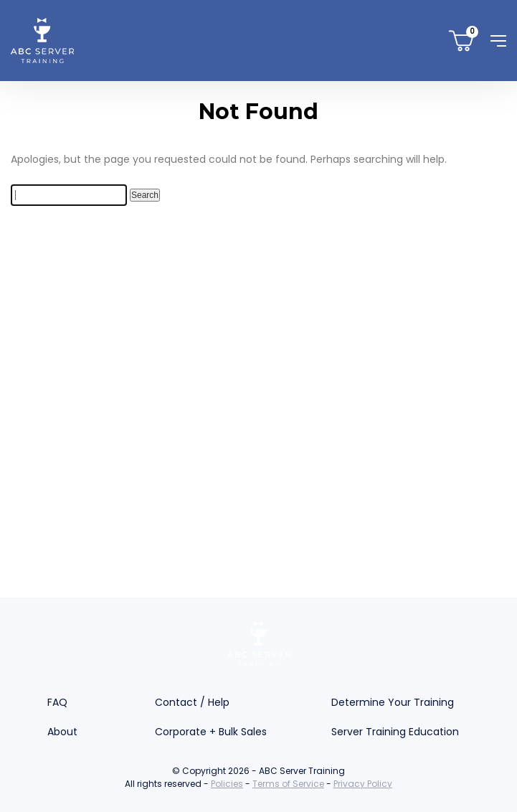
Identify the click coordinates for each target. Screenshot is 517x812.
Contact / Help (192, 702)
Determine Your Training (393, 702)
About (62, 732)
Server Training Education (395, 732)
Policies (227, 784)
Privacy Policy (363, 784)
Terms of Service (288, 784)
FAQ (57, 702)
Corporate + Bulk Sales (211, 732)
